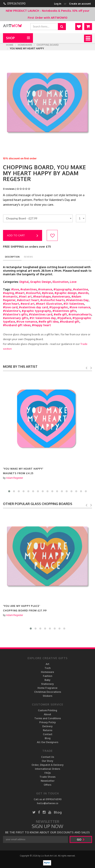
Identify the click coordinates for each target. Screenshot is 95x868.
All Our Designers (48, 742)
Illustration (60, 282)
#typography (63, 289)
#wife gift (60, 314)
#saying (8, 293)
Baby (47, 680)
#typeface (64, 318)
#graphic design (66, 293)
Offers (47, 785)
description (12, 257)
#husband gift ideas (17, 325)
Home (10, 45)
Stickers (47, 696)
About (47, 714)
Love (73, 282)
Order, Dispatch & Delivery (48, 765)
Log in (58, 4)
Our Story (47, 761)
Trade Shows (47, 777)
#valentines (29, 289)
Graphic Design (41, 282)
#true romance (27, 322)
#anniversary (61, 296)
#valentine (81, 289)
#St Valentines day (43, 318)
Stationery (47, 684)
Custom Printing (47, 710)
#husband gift (70, 322)
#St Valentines (74, 304)
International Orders (47, 769)
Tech (48, 668)
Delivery (47, 726)
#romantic (10, 296)
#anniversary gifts (16, 318)
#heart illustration (49, 304)
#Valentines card (41, 314)
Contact (48, 734)
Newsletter (48, 781)
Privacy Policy (48, 722)
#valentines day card (33, 307)
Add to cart (23, 236)
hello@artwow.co (48, 803)
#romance (45, 289)
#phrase (47, 293)
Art (47, 664)
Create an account (80, 4)
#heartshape (42, 296)
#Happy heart (41, 325)
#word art (28, 304)
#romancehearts (80, 314)
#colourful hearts (52, 300)
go (81, 839)
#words (83, 293)
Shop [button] (10, 38)
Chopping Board (48, 45)
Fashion (48, 676)
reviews (28, 257)
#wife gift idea (48, 322)
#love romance (80, 307)
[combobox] (38, 218)
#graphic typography (36, 311)
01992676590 (16, 3)
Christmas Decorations (48, 692)
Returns (48, 730)
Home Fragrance (47, 688)
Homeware (25, 45)
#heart (20, 293)
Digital (24, 282)
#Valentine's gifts (15, 314)
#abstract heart (28, 300)
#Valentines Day (77, 300)
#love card (10, 307)
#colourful (33, 293)
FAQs (48, 773)
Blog (48, 738)
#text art (25, 296)
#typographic (59, 307)
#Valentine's (12, 311)
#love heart (11, 304)
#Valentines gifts (64, 311)
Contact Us (48, 757)
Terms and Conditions (48, 718)
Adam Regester (15, 478)
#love (15, 289)
